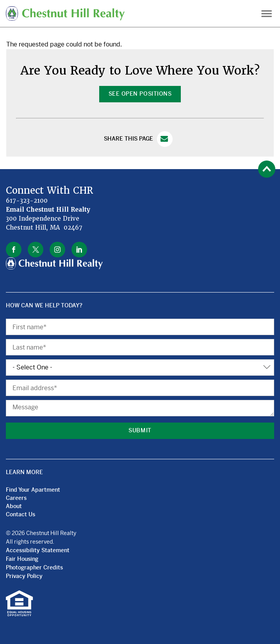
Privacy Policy (24, 576)
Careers (16, 498)
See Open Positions (140, 94)
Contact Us (21, 514)
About (14, 506)
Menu (267, 13)
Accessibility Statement (38, 550)
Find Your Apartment (33, 490)
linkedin (79, 250)
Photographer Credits (34, 567)
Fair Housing (22, 559)
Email (165, 139)
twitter (36, 250)
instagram (57, 250)
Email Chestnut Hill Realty (48, 210)
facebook (14, 250)
